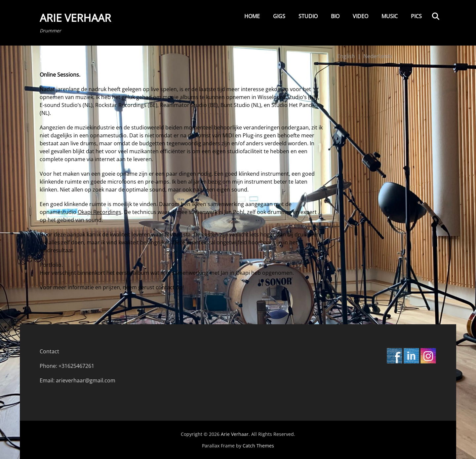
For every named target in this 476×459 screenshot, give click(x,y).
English (346, 56)
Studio (308, 16)
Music (390, 16)
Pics (416, 16)
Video (360, 16)
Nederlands (378, 56)
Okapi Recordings (99, 212)
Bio (335, 16)
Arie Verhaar (75, 18)
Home (252, 16)
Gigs (279, 16)
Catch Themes (258, 446)
